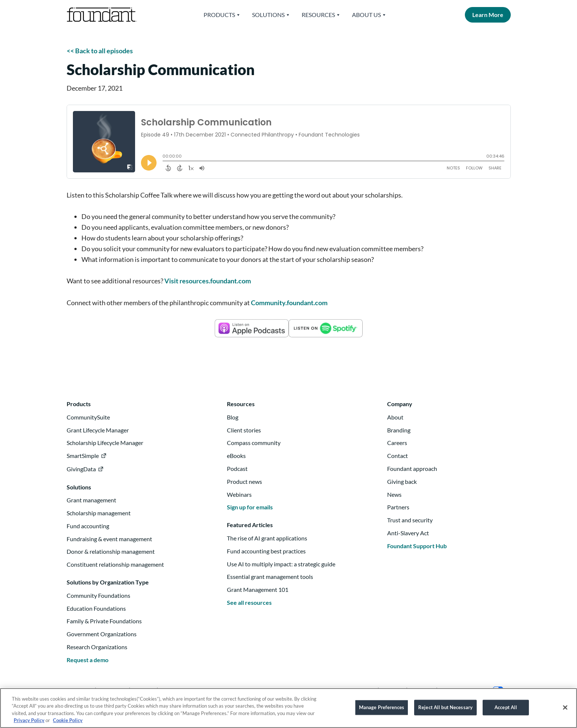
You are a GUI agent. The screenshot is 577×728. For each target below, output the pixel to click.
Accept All (506, 711)
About (395, 417)
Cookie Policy (68, 724)
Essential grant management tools (270, 577)
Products (222, 15)
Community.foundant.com (289, 303)
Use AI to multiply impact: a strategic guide (281, 564)
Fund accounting (88, 526)
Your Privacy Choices (473, 690)
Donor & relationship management (111, 551)
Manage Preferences (382, 711)
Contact (397, 456)
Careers (397, 443)
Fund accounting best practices (266, 551)
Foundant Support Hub (417, 546)
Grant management (91, 500)
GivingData (81, 469)
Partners (398, 507)
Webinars (239, 494)
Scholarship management (99, 513)
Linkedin (80, 690)
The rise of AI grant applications (267, 538)
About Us (369, 15)
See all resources (249, 602)
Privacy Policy (29, 724)
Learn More (488, 15)
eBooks (236, 456)
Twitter (143, 690)
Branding (399, 430)
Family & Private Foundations (104, 621)
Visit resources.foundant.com (208, 281)
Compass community (254, 443)
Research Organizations (97, 647)
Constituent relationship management (115, 564)
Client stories (244, 430)
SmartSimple (83, 456)
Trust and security (410, 520)
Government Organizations (102, 634)
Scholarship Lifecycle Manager (105, 443)
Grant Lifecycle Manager (98, 430)
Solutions (271, 15)
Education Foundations (96, 608)
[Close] (565, 711)
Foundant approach (412, 469)
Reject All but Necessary (445, 711)
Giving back (402, 481)
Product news (244, 481)
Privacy (393, 690)
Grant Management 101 (258, 589)
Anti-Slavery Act (408, 533)
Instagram (113, 690)
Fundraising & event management (109, 539)
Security (422, 690)
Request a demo (88, 660)
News (394, 494)
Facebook (174, 690)
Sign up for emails (250, 507)
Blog (233, 417)
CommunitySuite (88, 417)
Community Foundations (98, 595)
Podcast (237, 469)
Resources (321, 15)
